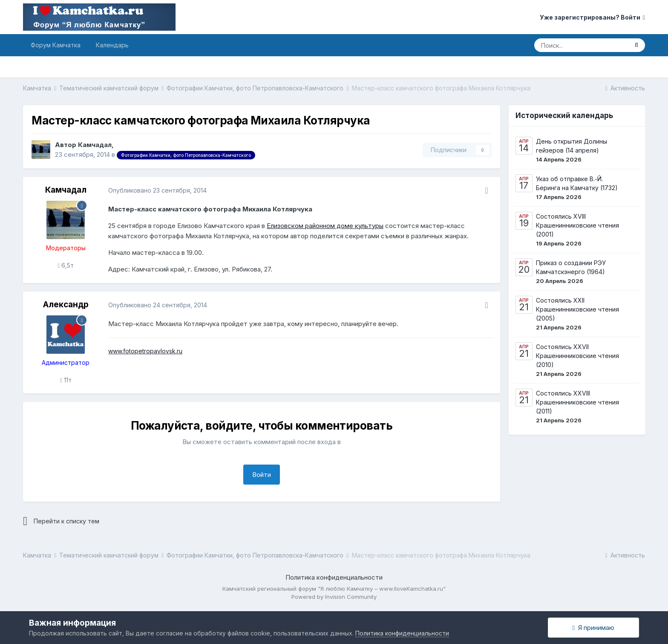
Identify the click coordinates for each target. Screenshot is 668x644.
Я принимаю (593, 628)
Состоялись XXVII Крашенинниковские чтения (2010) (577, 356)
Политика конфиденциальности (334, 577)
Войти (262, 475)
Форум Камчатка (56, 45)
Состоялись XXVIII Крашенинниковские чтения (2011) (577, 402)
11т (66, 380)
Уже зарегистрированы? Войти (592, 17)
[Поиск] (581, 45)
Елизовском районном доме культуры (325, 226)
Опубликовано (157, 190)
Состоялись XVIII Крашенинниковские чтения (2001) (577, 225)
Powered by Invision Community (334, 597)
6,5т (66, 265)
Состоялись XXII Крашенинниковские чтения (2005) (577, 309)
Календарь (112, 45)
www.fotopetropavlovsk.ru (145, 351)
